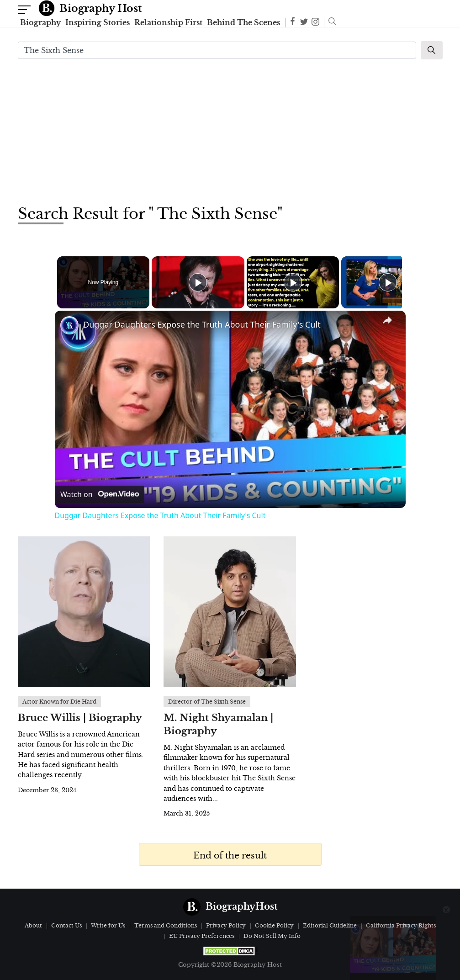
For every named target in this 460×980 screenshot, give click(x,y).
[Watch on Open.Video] (100, 494)
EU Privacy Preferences (202, 936)
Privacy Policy (226, 925)
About (33, 925)
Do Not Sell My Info (272, 936)
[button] (330, 22)
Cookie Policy (274, 925)
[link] (69, 325)
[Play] (291, 282)
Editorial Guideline (330, 925)
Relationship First (168, 22)
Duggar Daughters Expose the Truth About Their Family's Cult (202, 324)
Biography (40, 22)
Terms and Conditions (166, 925)
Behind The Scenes (243, 22)
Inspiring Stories (98, 22)
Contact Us (66, 925)
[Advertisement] (230, 131)
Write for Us (108, 925)
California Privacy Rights (401, 925)
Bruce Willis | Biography (80, 718)
